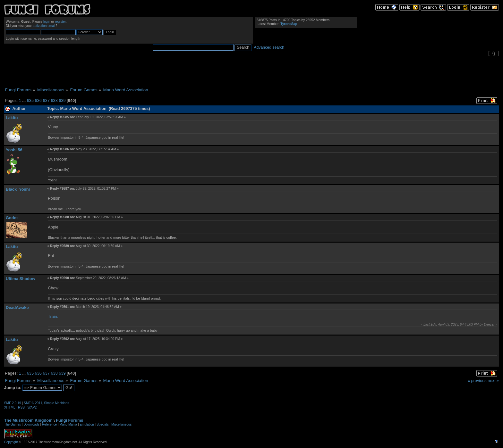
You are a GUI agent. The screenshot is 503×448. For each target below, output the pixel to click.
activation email (44, 26)
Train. (53, 316)
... (24, 100)
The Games (13, 424)
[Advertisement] (251, 72)
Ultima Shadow (21, 279)
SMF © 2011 (33, 403)
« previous (477, 381)
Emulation (87, 424)
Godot (12, 218)
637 (46, 100)
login (47, 22)
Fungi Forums (69, 420)
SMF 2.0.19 (13, 403)
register (60, 22)
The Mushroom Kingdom (28, 420)
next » (493, 381)
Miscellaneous (121, 424)
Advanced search (269, 47)
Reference (49, 424)
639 (62, 100)
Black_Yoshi (18, 189)
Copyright (11, 442)
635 (30, 100)
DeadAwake (17, 307)
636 (38, 100)
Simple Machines (56, 403)
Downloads (31, 424)
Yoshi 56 (14, 150)
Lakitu (12, 118)
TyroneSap (289, 24)
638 (54, 100)
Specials (103, 424)
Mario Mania (68, 424)
